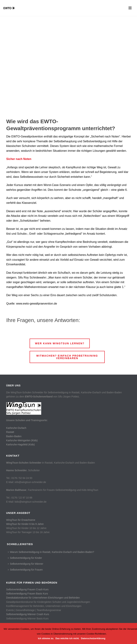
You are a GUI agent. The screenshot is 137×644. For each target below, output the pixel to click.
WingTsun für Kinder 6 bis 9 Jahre (25, 524)
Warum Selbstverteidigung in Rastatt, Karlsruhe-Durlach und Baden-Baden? (51, 552)
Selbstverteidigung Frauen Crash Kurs (27, 589)
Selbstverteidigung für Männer (26, 564)
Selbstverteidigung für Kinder (25, 558)
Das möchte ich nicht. (67, 638)
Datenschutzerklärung (93, 638)
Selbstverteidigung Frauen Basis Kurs (27, 594)
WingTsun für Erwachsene (21, 520)
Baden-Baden (14, 436)
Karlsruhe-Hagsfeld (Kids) (21, 444)
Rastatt (10, 432)
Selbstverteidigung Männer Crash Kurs (28, 614)
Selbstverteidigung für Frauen (25, 570)
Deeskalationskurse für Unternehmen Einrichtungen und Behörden (43, 598)
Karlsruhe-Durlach (16, 428)
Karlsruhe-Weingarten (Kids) (22, 440)
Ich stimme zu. (46, 638)
